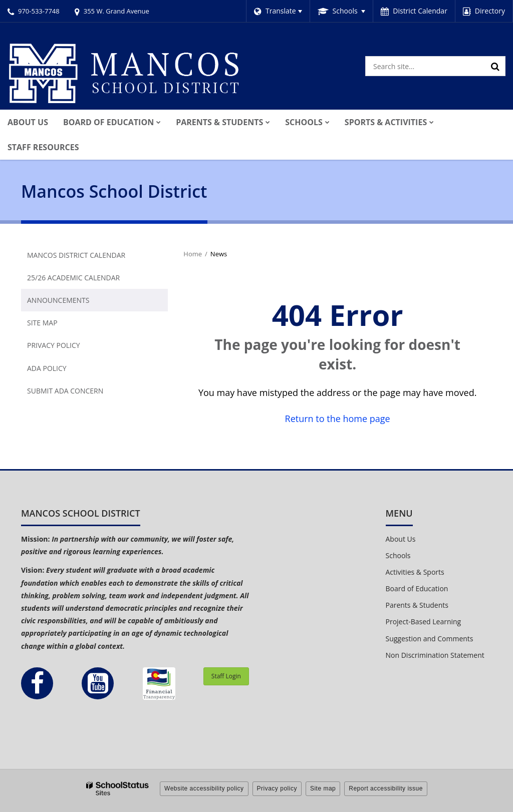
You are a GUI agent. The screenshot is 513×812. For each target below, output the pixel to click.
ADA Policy (47, 368)
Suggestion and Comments (430, 639)
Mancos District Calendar (76, 255)
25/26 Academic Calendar (73, 278)
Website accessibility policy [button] (204, 788)
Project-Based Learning (424, 622)
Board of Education (417, 588)
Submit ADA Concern (65, 391)
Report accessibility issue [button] (386, 788)
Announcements (58, 300)
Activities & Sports (415, 572)
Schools (398, 555)
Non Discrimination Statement (435, 655)
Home (193, 254)
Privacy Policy (54, 345)
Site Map (42, 323)
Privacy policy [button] (277, 788)
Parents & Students (417, 605)
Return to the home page (338, 419)
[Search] (495, 66)
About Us (401, 539)
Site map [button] (323, 788)
